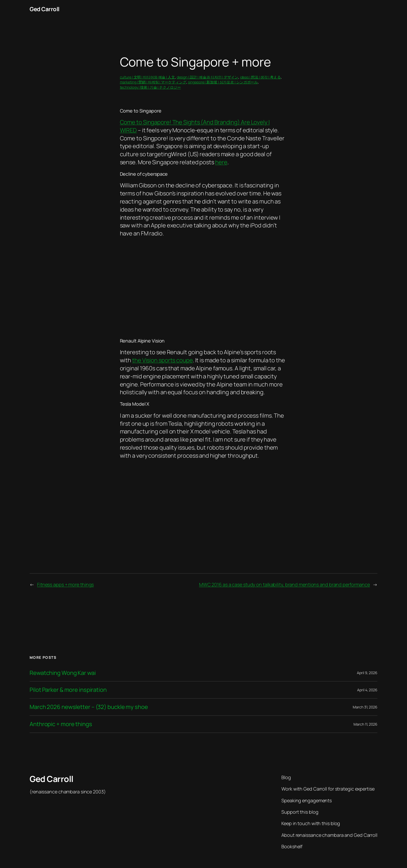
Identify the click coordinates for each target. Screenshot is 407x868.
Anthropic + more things (61, 724)
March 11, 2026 (365, 724)
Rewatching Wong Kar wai (63, 673)
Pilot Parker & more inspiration (68, 690)
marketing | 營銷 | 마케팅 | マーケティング (153, 82)
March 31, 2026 (365, 707)
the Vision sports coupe (162, 360)
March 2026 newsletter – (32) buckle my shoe (89, 707)
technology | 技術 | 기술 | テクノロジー (150, 87)
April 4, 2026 (367, 690)
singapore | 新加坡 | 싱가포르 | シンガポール (223, 82)
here (221, 162)
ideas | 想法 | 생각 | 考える (260, 77)
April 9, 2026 (367, 673)
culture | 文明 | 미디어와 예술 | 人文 (147, 77)
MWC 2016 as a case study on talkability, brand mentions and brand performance (284, 584)
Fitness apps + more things (65, 584)
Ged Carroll (45, 9)
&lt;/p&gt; (203, 284)
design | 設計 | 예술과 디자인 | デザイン (208, 77)
